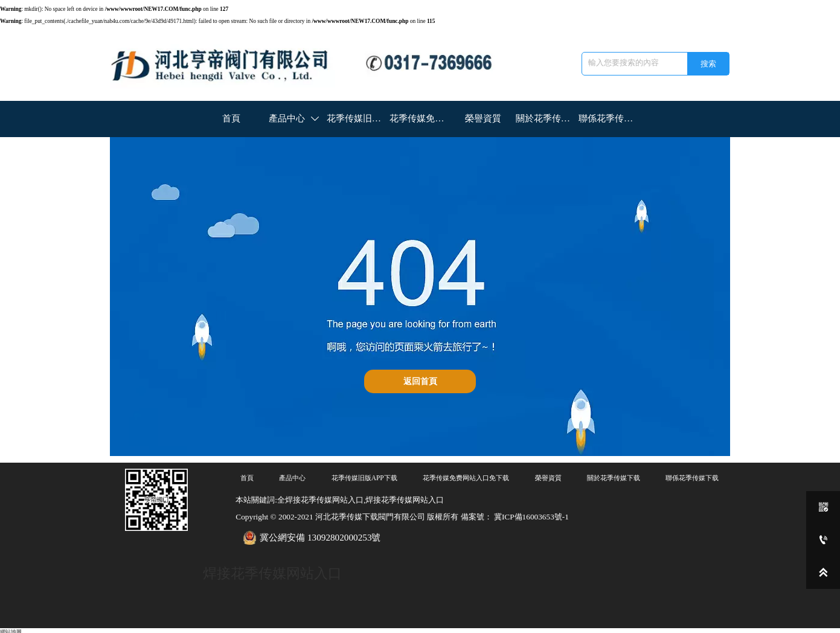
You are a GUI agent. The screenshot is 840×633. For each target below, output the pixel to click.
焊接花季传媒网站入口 (272, 571)
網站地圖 (11, 629)
